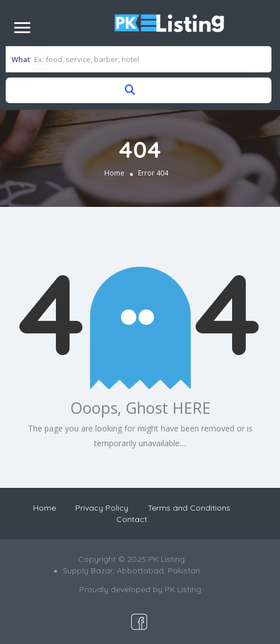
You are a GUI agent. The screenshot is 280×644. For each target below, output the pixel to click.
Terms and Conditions (189, 508)
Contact (132, 519)
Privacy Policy (102, 508)
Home (114, 173)
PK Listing (183, 589)
